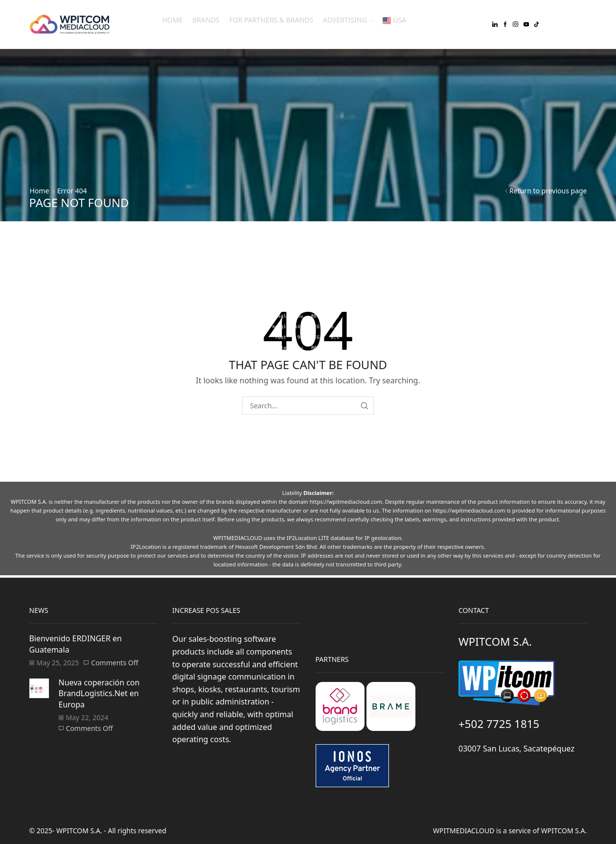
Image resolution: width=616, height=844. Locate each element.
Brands (206, 20)
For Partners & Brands (271, 20)
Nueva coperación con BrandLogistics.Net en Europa (99, 693)
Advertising (348, 20)
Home (172, 20)
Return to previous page (548, 191)
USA (394, 20)
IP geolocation (383, 538)
